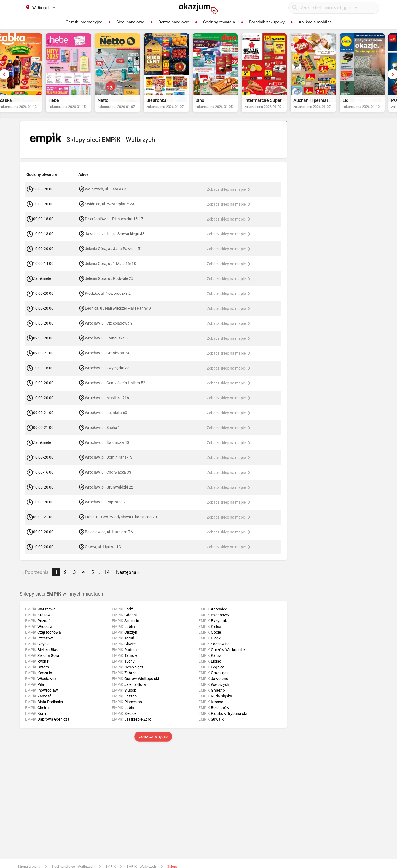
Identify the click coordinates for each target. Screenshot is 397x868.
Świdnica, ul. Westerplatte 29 (109, 209)
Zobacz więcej (153, 742)
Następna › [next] (127, 577)
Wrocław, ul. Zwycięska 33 (107, 373)
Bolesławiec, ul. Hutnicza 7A (109, 537)
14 (107, 577)
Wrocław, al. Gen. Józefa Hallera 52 (115, 388)
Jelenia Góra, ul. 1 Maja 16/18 (110, 269)
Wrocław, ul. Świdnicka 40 (107, 447)
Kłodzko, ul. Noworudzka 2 (108, 298)
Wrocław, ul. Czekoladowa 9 (109, 328)
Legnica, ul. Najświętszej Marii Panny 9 (118, 313)
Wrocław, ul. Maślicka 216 (107, 403)
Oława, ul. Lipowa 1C (103, 552)
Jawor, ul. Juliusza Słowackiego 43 (115, 239)
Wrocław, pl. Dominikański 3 (109, 462)
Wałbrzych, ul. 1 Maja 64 (106, 194)
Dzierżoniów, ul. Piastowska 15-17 (114, 224)
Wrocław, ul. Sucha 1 (103, 432)
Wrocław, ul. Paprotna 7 (105, 507)
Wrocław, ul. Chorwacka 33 (108, 477)
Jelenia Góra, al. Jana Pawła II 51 (113, 254)
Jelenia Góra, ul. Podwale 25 (109, 283)
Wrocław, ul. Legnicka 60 (106, 418)
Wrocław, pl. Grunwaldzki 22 (109, 492)
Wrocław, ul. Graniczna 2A (107, 358)
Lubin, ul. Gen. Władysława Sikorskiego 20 (121, 522)
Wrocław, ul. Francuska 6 (106, 343)
